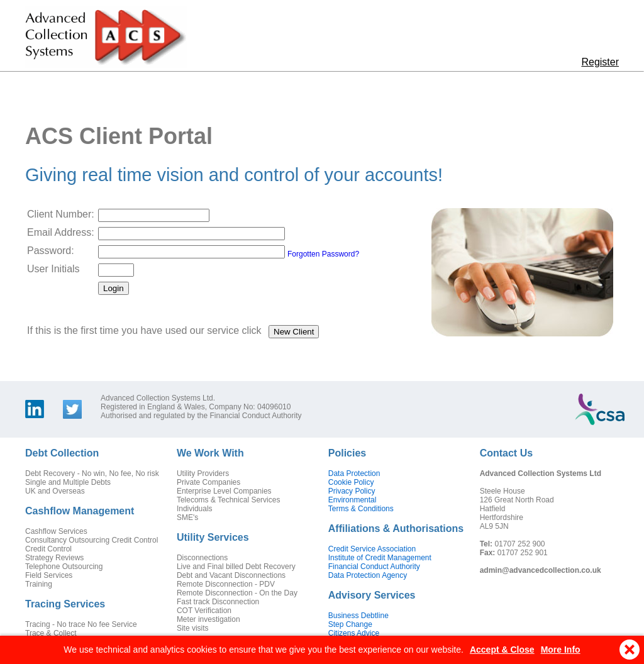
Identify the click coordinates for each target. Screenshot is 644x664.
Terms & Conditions (361, 509)
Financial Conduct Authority (374, 567)
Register (600, 62)
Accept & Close (502, 650)
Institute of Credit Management (380, 558)
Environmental (353, 500)
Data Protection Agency (368, 575)
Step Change (350, 624)
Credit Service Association (372, 549)
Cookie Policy (351, 482)
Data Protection (354, 473)
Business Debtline (358, 616)
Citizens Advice (354, 633)
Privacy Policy (352, 491)
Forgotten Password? (323, 254)
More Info (561, 650)
